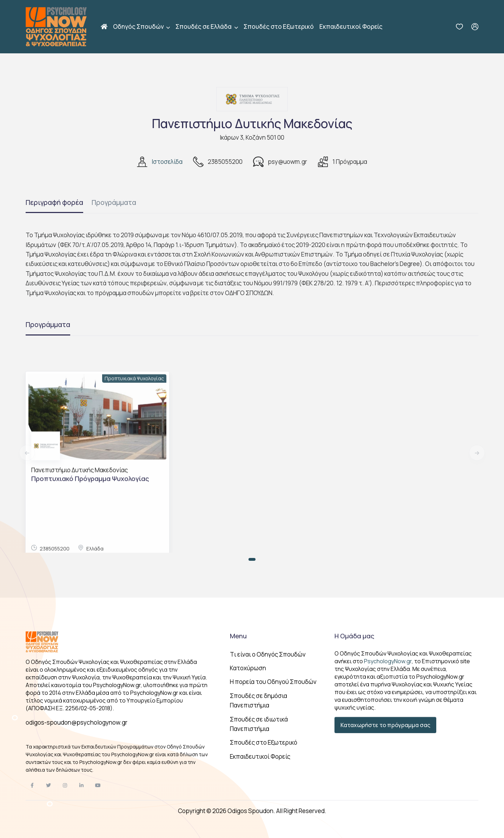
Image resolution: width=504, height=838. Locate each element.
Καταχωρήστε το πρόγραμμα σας (385, 725)
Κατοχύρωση (248, 668)
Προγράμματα (114, 202)
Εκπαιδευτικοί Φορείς (351, 26)
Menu (238, 636)
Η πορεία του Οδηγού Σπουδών (273, 682)
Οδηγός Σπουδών (139, 26)
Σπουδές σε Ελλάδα (204, 26)
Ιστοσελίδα (167, 162)
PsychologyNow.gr (388, 661)
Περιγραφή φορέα (54, 202)
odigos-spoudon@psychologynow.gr (77, 722)
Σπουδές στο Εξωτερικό (279, 26)
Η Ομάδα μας (354, 636)
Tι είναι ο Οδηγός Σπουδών (268, 654)
